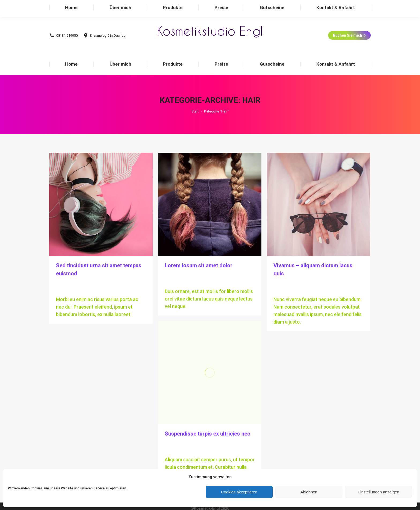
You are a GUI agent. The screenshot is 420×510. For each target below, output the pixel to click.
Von (80, 273)
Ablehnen (309, 492)
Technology (184, 265)
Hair (60, 273)
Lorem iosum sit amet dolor (199, 255)
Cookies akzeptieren (239, 492)
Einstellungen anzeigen (378, 492)
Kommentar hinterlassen (78, 279)
